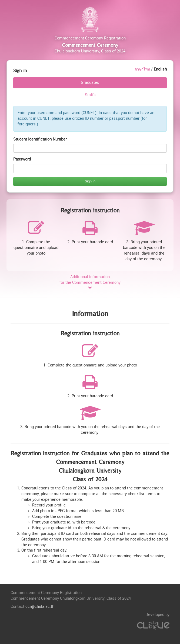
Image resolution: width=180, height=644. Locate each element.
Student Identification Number (40, 139)
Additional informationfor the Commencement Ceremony (90, 282)
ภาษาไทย (142, 69)
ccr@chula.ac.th (40, 607)
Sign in (90, 181)
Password (22, 159)
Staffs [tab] (90, 95)
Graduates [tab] (90, 83)
